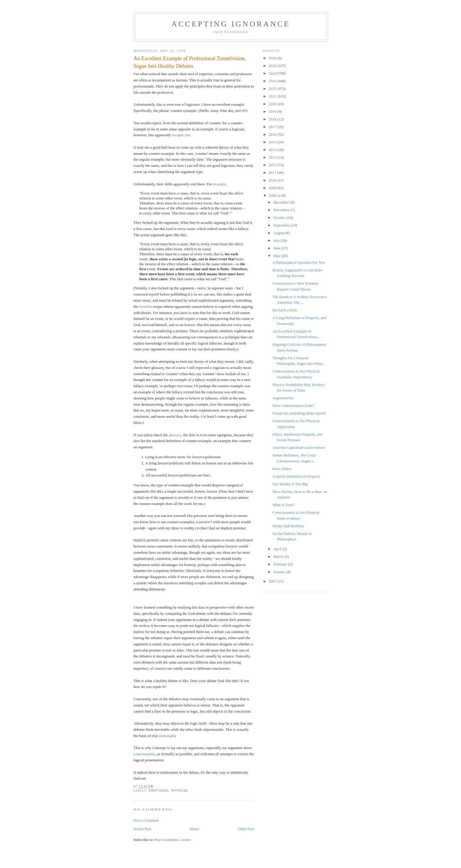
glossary (175, 435)
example (219, 184)
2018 (273, 119)
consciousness (144, 754)
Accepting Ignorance (231, 24)
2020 (273, 104)
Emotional (159, 791)
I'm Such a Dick (285, 310)
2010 (273, 180)
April (278, 549)
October (280, 218)
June (277, 248)
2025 (273, 66)
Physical (180, 791)
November (282, 210)
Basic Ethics (282, 469)
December (282, 202)
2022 (273, 89)
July (277, 240)
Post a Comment (146, 820)
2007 (273, 581)
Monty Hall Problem (288, 526)
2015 (273, 142)
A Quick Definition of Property (296, 476)
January (280, 572)
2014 (273, 150)
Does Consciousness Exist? (293, 406)
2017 (273, 127)
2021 (273, 96)
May (277, 256)
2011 (273, 173)
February (281, 564)
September (282, 225)
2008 (273, 195)
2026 (273, 58)
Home (195, 829)
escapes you (181, 135)
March (279, 556)
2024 (273, 73)
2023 (273, 81)
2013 (273, 157)
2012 (273, 165)
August (279, 233)
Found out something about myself (299, 413)
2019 (273, 111)
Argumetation (283, 398)
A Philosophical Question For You (298, 262)
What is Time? (283, 505)
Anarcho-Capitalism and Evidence (299, 448)
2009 (273, 188)
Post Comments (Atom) (173, 840)
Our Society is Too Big (290, 484)
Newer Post (142, 829)
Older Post (246, 829)
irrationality (167, 736)
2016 (273, 134)
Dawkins (146, 307)
